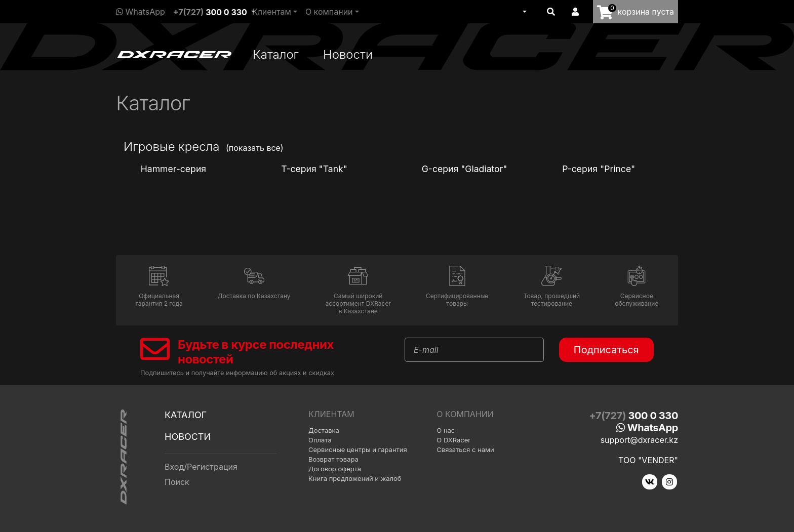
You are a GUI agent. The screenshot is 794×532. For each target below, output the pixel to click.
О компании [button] (329, 12)
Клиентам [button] (272, 12)
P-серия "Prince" (597, 169)
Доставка (324, 430)
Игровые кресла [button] (171, 147)
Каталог (276, 54)
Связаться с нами (465, 449)
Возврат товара (333, 459)
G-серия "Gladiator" (463, 169)
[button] (524, 12)
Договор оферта (335, 469)
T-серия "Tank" (313, 169)
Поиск (177, 482)
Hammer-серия (172, 169)
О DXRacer (453, 440)
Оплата (320, 440)
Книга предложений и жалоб (355, 478)
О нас (446, 430)
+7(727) (210, 12)
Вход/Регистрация (201, 467)
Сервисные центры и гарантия (358, 449)
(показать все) (255, 148)
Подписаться (606, 350)
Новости (348, 54)
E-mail (426, 350)
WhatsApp (141, 12)
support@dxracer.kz (639, 440)
